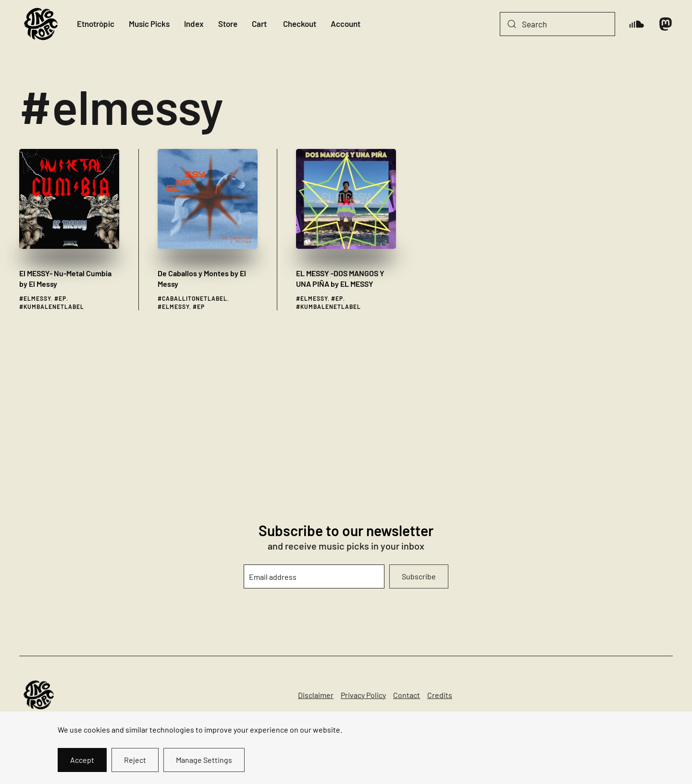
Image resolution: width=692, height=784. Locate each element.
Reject (135, 760)
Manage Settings (204, 760)
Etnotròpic (96, 24)
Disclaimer (316, 695)
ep (62, 298)
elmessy (37, 298)
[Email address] (314, 576)
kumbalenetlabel (54, 306)
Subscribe (419, 576)
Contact (407, 695)
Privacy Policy (363, 695)
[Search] (557, 24)
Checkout (300, 24)
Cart (259, 24)
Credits (440, 695)
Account (346, 24)
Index (194, 24)
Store (228, 24)
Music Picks (149, 24)
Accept (82, 760)
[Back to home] (41, 24)
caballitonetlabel (195, 298)
